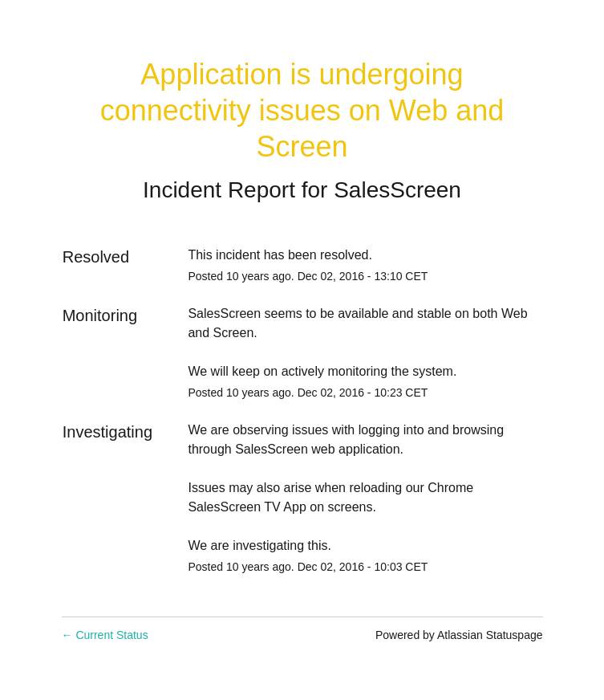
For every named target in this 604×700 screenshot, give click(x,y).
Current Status (105, 635)
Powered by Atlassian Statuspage (459, 635)
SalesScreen (397, 190)
